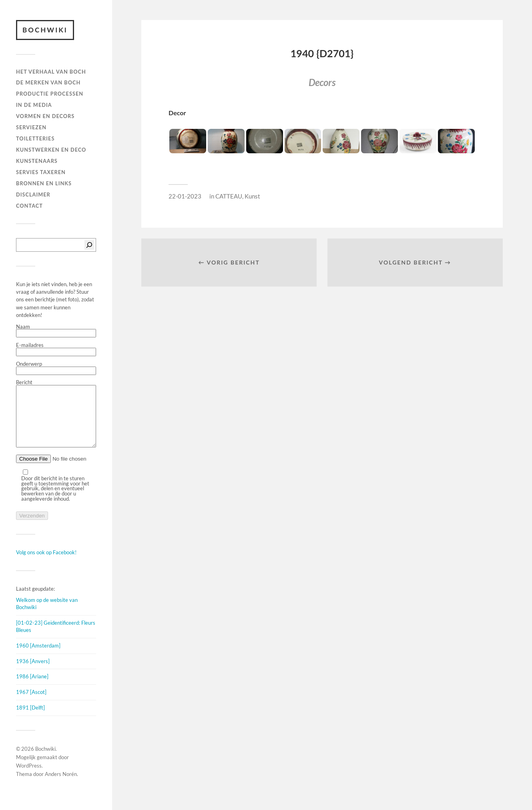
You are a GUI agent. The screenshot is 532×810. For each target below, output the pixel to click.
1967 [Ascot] (31, 704)
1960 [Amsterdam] (38, 658)
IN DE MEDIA (34, 105)
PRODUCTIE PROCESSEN (50, 94)
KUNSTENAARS (37, 161)
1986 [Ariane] (32, 688)
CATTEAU (229, 196)
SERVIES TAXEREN (41, 172)
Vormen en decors (45, 116)
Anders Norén (61, 786)
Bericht (56, 420)
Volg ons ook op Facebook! (46, 564)
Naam (56, 331)
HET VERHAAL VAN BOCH (51, 72)
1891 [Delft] (30, 720)
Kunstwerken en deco (51, 150)
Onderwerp (56, 368)
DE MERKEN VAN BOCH (48, 82)
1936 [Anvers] (33, 673)
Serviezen (31, 127)
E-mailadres (56, 349)
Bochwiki (45, 30)
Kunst (252, 196)
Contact (29, 206)
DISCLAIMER (33, 194)
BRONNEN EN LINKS (44, 183)
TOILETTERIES (35, 138)
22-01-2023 (185, 196)
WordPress (29, 778)
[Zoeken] (89, 245)
